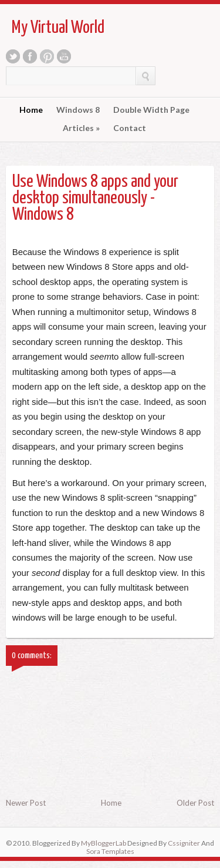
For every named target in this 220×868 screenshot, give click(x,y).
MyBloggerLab (104, 843)
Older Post (195, 803)
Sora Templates (110, 851)
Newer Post (26, 803)
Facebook (30, 56)
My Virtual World (58, 28)
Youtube (64, 56)
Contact (130, 128)
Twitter (13, 56)
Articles (81, 128)
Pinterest (47, 56)
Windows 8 (78, 110)
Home (31, 110)
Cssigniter (184, 843)
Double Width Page (151, 110)
